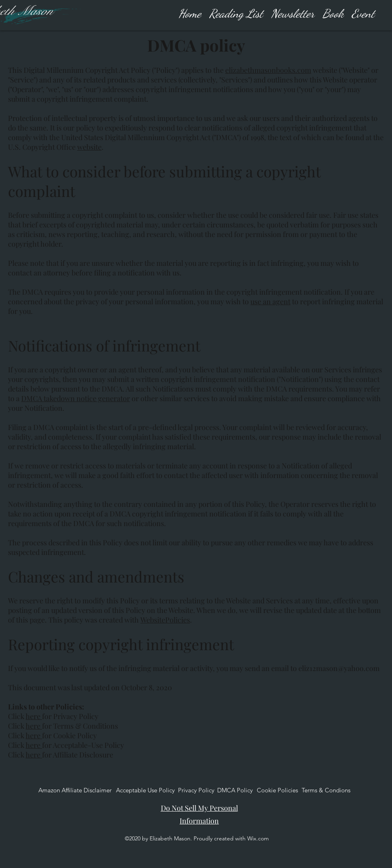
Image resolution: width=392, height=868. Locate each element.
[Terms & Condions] (326, 790)
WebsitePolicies (165, 620)
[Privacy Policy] (196, 790)
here (34, 716)
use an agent (270, 301)
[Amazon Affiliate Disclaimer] (75, 790)
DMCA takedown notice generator (76, 398)
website (89, 147)
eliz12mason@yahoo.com (339, 668)
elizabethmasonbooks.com (268, 70)
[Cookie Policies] (277, 790)
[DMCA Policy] (235, 790)
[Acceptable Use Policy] (145, 790)
